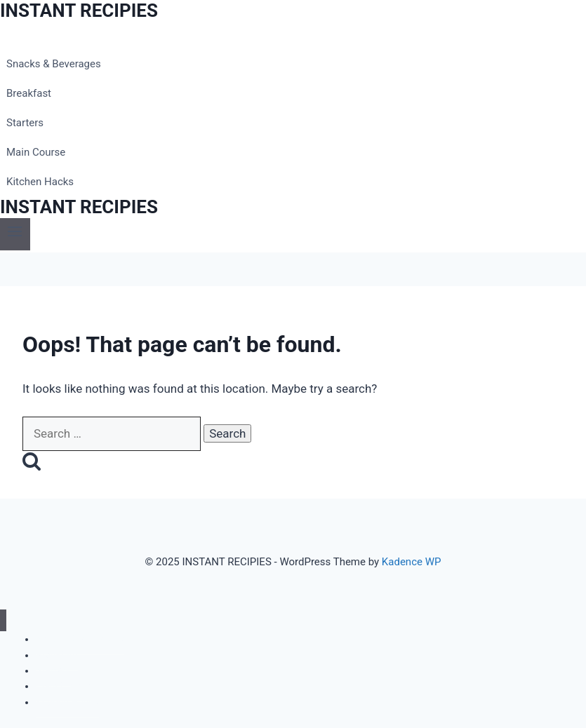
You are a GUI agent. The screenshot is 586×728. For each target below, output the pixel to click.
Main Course (36, 152)
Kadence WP (412, 562)
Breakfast (29, 93)
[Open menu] (15, 234)
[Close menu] (3, 620)
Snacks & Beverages (54, 64)
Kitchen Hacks (40, 182)
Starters (25, 123)
